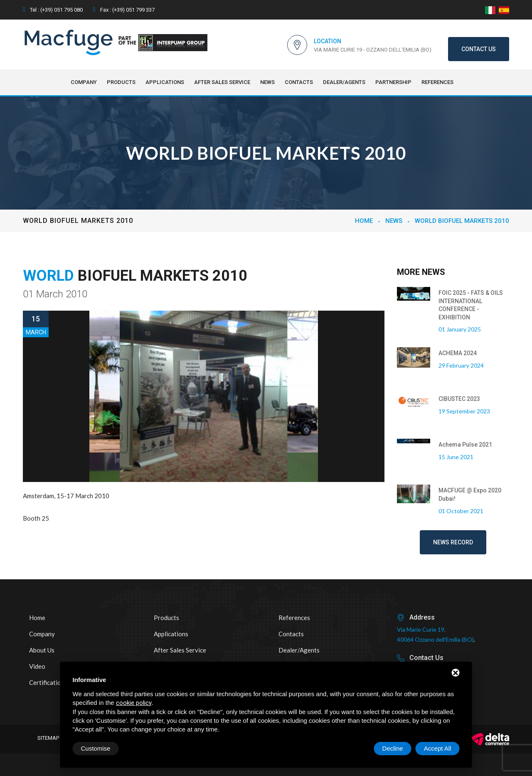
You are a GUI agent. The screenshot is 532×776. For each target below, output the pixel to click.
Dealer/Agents (344, 82)
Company (84, 82)
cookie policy (134, 703)
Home (364, 221)
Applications (165, 82)
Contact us (479, 49)
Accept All (438, 748)
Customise (96, 748)
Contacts (299, 82)
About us (42, 650)
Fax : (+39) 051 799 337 (124, 10)
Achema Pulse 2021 (465, 445)
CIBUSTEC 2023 (459, 399)
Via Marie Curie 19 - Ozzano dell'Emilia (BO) (373, 50)
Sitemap (48, 738)
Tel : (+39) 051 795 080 (53, 10)
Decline (393, 748)
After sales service (222, 82)
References (437, 82)
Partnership (393, 82)
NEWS (267, 82)
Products (121, 82)
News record (453, 542)
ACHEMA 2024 (458, 353)
